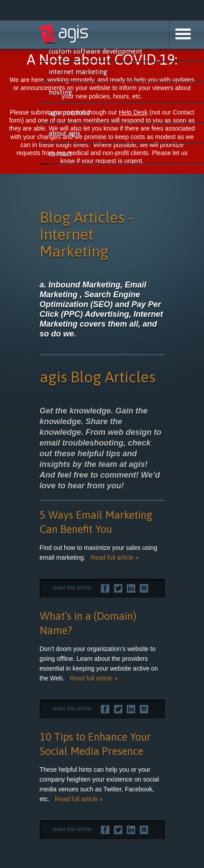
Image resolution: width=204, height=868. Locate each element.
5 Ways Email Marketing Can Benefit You (96, 522)
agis (64, 34)
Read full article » (115, 557)
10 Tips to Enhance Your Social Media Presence (95, 744)
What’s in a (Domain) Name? (88, 623)
